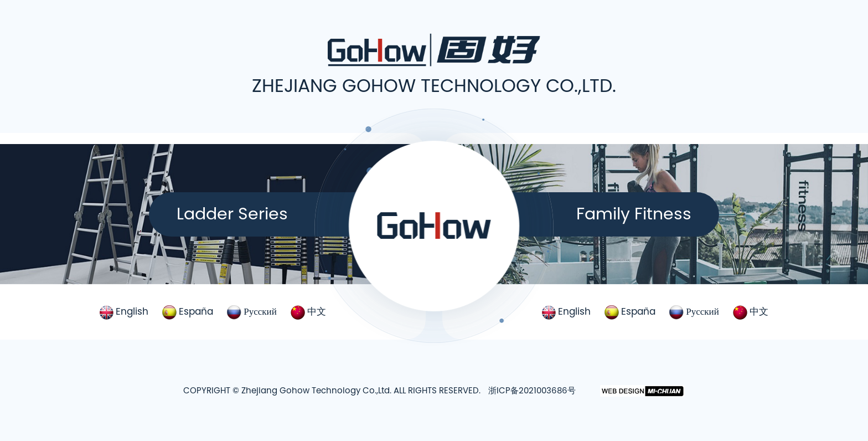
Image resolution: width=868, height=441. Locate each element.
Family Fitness (634, 214)
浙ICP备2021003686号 (532, 390)
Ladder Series (232, 214)
